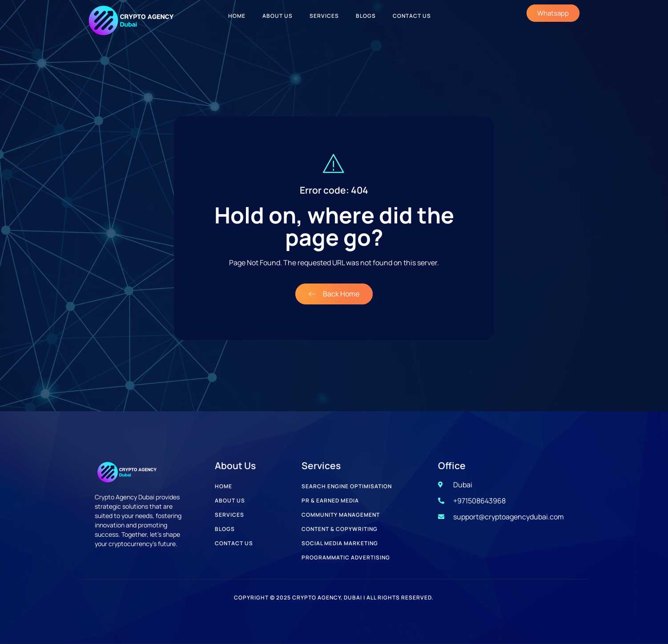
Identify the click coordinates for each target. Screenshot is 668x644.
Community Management (341, 515)
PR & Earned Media (330, 500)
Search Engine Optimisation (347, 486)
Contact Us (412, 16)
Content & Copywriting (340, 529)
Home (237, 16)
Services (324, 16)
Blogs (366, 16)
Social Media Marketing (340, 543)
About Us (278, 16)
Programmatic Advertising (346, 557)
